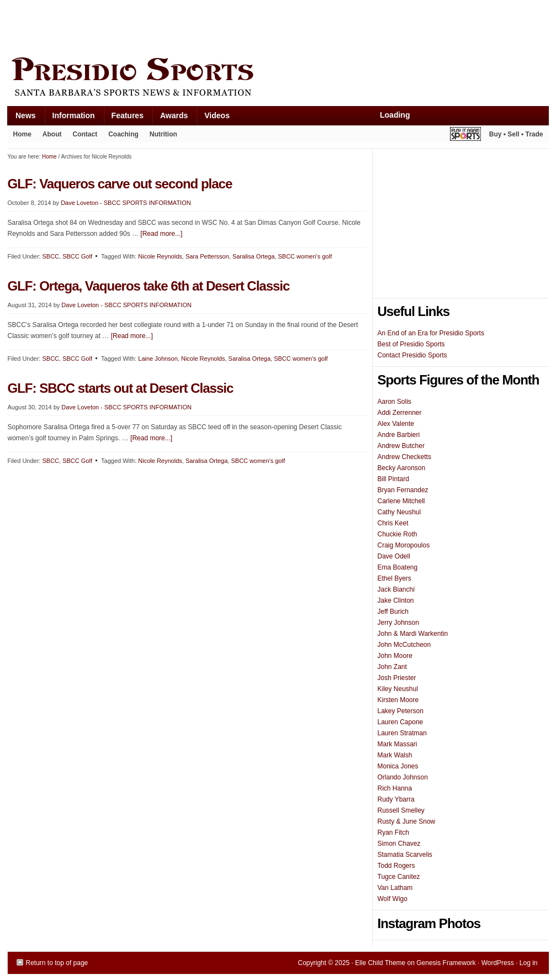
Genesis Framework (446, 963)
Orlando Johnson (403, 777)
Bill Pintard (393, 479)
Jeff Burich (393, 612)
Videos (217, 115)
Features (123, 118)
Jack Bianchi (396, 589)
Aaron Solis (395, 402)
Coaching (123, 134)
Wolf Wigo (393, 899)
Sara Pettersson (207, 256)
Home (22, 134)
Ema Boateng (398, 567)
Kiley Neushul (398, 689)
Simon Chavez (399, 844)
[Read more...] (161, 234)
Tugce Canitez (399, 877)
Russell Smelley (401, 810)
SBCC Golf (77, 256)
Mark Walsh (395, 755)
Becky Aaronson (402, 468)
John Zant (392, 667)
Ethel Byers (395, 578)
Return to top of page (57, 963)
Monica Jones (398, 766)
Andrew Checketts (404, 457)
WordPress (498, 963)
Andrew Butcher (401, 446)
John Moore (395, 656)
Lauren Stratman (402, 733)
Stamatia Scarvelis (405, 855)
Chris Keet (393, 523)
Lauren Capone (401, 722)
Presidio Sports (278, 78)
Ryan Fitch (393, 833)
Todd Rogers (396, 866)
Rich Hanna (395, 788)
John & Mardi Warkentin (413, 634)
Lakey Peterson (401, 711)
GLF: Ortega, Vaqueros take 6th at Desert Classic (149, 286)
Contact (85, 134)
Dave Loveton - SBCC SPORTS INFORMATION (126, 203)
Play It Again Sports (465, 136)
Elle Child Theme (380, 963)
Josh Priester (397, 678)
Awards (170, 118)
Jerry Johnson (398, 623)
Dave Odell (394, 556)
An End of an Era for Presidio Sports (431, 333)
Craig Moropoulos (404, 545)
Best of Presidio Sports (411, 344)
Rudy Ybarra (396, 799)
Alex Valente (396, 424)
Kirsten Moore (398, 700)
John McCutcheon (404, 645)
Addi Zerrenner (400, 413)
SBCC (51, 256)
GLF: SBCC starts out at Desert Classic (121, 388)
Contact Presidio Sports (412, 355)
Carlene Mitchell (401, 501)
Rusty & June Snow (407, 821)
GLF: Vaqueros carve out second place (120, 184)
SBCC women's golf (305, 256)
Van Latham (395, 888)
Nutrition (163, 134)
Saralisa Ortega (253, 256)
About (49, 136)
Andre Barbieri (399, 435)
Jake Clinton (396, 600)
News (22, 118)
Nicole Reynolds (160, 256)
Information (70, 118)
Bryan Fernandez (403, 490)
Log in (529, 963)
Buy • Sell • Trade (516, 134)
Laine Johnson (158, 359)
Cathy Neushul (399, 512)
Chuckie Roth (398, 534)
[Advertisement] (209, 26)
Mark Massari (398, 744)
